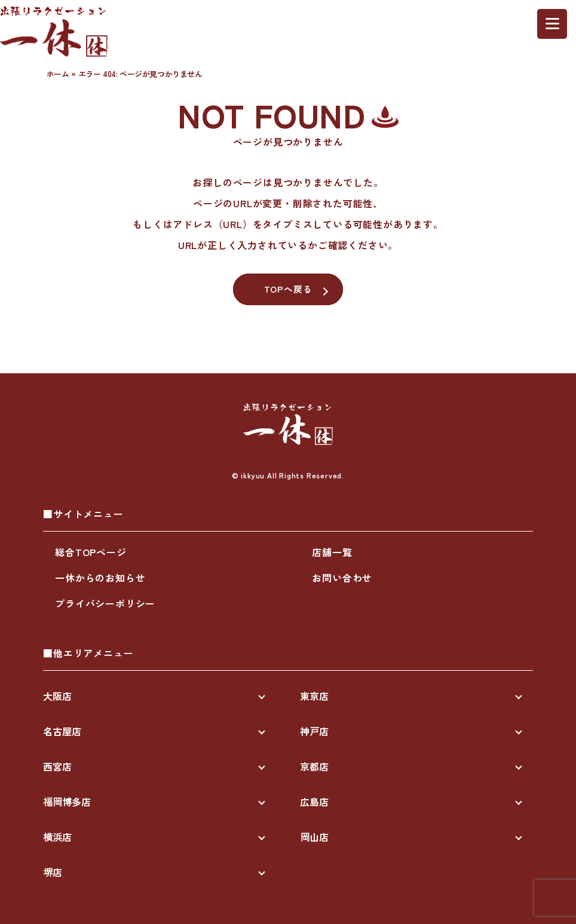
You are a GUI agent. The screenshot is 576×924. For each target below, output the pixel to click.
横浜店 (57, 837)
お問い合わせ (342, 578)
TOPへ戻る (288, 288)
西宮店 (57, 766)
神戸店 (314, 731)
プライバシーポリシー (105, 603)
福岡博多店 (67, 802)
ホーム (58, 74)
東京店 (314, 696)
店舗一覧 (332, 552)
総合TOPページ (91, 552)
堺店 (53, 872)
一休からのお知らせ (100, 578)
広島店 (314, 802)
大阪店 (57, 696)
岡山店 (314, 837)
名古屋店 (62, 731)
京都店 (314, 766)
